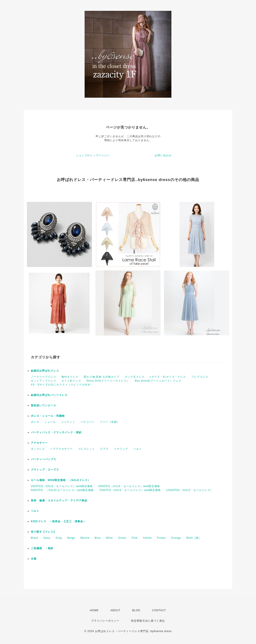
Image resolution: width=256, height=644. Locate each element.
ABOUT (115, 610)
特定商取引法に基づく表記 (148, 621)
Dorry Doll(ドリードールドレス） (108, 381)
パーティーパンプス (43, 459)
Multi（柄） (194, 538)
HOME (94, 610)
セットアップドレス (43, 381)
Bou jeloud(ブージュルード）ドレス (158, 381)
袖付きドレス (70, 377)
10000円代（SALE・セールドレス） (190, 490)
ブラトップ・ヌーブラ (45, 470)
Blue (98, 538)
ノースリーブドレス (43, 377)
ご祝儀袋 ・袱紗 (42, 548)
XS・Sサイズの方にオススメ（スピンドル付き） (62, 385)
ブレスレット (87, 449)
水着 (34, 559)
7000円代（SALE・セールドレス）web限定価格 (130, 490)
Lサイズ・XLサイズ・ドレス (168, 377)
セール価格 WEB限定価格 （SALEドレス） (61, 480)
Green (122, 538)
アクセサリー (39, 443)
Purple (161, 538)
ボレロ (35, 422)
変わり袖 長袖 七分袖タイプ (102, 377)
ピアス (104, 449)
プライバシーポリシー (105, 621)
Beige (71, 538)
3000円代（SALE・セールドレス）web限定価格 (129, 486)
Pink (135, 538)
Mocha (85, 538)
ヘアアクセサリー (61, 449)
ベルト (138, 449)
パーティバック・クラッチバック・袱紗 (56, 432)
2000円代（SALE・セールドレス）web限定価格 (62, 486)
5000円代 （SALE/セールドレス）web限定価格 (62, 490)
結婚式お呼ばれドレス (45, 371)
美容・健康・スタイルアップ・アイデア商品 (59, 501)
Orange (176, 538)
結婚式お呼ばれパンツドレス (49, 395)
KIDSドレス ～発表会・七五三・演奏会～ (58, 521)
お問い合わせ (163, 155)
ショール (50, 422)
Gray (59, 538)
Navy (47, 538)
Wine (109, 538)
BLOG (136, 610)
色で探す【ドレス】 (43, 532)
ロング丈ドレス (135, 377)
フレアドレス (200, 377)
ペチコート (88, 422)
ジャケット (68, 422)
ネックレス (38, 449)
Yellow (147, 538)
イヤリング (121, 449)
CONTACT (159, 610)
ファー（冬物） (110, 422)
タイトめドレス (71, 381)
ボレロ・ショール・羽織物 (48, 416)
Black (34, 538)
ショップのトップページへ (93, 155)
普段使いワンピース (43, 405)
